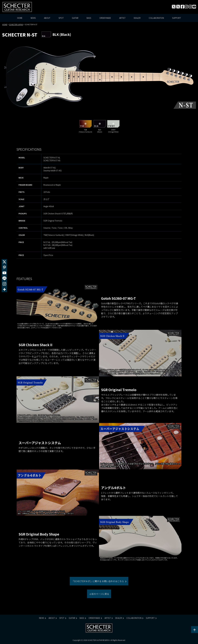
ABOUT (47, 18)
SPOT (61, 18)
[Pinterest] (4, 267)
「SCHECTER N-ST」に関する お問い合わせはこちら (98, 581)
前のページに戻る (100, 594)
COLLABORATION (156, 18)
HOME (20, 18)
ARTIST (122, 18)
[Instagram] (4, 284)
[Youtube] (4, 273)
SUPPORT (177, 18)
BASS (89, 18)
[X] (4, 262)
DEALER (137, 18)
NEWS (33, 18)
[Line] (4, 278)
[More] (4, 289)
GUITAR (75, 18)
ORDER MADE (105, 18)
